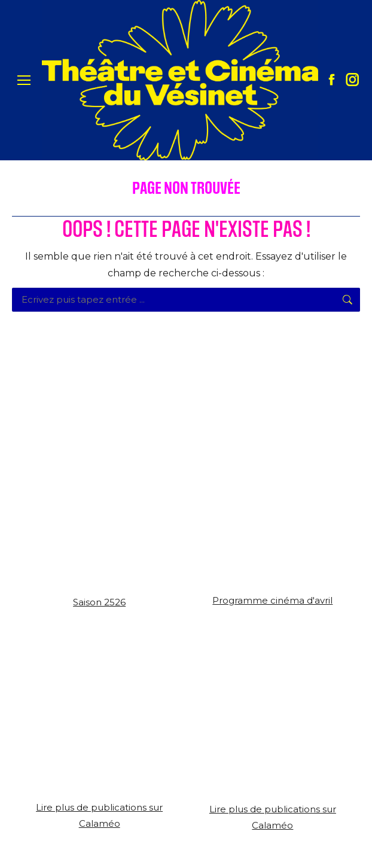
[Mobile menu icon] (24, 80)
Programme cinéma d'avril (272, 600)
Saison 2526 (99, 602)
